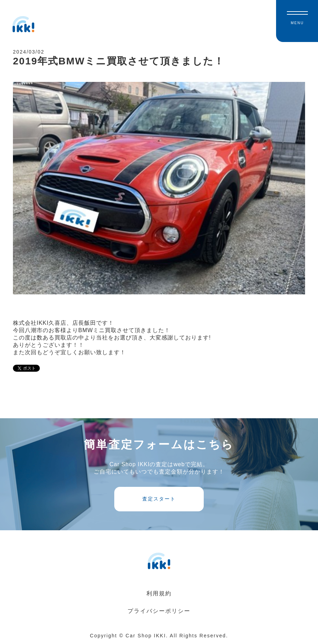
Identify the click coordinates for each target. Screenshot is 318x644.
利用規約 (159, 593)
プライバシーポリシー (159, 611)
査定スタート (159, 499)
